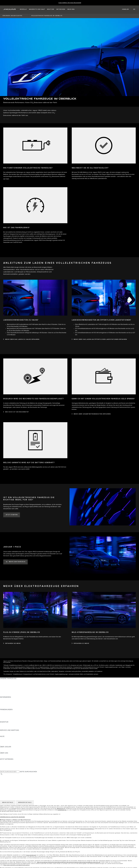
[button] (23, 9)
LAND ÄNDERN (6, 776)
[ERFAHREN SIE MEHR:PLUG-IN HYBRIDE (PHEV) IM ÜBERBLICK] (12, 643)
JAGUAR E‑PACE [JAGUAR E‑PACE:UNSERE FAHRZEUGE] (6, 683)
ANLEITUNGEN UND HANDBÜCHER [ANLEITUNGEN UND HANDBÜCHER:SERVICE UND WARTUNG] (13, 732)
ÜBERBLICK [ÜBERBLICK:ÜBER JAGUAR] (4, 749)
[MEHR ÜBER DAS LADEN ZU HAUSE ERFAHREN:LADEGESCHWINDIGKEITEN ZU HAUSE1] (21, 339)
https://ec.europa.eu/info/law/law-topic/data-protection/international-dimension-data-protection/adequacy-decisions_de (69, 862)
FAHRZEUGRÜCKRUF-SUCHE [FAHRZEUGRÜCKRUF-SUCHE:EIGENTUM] (11, 728)
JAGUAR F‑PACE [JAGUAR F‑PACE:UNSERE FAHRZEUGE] (6, 681)
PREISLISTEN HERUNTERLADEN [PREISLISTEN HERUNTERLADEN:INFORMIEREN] (12, 699)
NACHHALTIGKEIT (7, 757)
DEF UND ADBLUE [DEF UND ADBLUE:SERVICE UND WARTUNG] (7, 734)
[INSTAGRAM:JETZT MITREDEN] (5, 761)
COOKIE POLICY (6, 782)
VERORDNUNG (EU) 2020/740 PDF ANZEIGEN (12, 817)
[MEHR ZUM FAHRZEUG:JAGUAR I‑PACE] (15, 562)
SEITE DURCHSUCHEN (28, 772)
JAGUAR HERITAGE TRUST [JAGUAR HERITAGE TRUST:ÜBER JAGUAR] (10, 751)
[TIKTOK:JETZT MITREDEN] (4, 763)
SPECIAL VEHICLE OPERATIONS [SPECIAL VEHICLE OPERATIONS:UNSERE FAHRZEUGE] (12, 693)
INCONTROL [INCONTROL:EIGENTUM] (5, 726)
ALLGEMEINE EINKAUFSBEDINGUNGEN (15, 778)
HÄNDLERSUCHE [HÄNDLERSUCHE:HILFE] (6, 743)
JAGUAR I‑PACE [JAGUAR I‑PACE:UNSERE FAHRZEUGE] (6, 685)
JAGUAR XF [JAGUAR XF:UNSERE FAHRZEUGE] (4, 691)
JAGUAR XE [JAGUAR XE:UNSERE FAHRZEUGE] (4, 689)
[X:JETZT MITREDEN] (2, 769)
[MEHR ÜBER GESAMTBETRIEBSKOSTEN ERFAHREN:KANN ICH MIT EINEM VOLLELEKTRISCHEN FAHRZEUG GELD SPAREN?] (91, 414)
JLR (1, 755)
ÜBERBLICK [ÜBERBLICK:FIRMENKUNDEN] (4, 712)
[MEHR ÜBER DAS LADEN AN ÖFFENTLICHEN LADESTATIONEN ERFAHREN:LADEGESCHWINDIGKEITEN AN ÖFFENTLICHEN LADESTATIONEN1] (99, 339)
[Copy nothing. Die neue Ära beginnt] (70, 3)
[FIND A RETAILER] (124, 9)
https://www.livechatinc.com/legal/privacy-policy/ (16, 865)
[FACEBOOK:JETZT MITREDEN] (5, 767)
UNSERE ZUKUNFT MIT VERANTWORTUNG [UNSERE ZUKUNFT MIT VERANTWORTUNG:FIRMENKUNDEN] (16, 716)
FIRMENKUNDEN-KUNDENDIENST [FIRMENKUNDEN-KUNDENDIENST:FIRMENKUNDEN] (13, 718)
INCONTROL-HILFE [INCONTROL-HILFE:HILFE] (7, 745)
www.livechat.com (31, 855)
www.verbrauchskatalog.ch (87, 829)
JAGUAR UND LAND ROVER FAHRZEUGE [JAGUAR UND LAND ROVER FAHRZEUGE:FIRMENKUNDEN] (15, 714)
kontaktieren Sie (62, 810)
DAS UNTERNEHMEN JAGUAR (11, 785)
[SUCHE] (2, 774)
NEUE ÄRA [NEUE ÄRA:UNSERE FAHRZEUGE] (4, 695)
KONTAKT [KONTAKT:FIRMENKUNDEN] (4, 720)
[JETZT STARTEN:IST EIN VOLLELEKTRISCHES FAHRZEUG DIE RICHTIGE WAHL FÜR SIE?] (12, 515)
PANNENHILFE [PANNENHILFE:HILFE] (5, 738)
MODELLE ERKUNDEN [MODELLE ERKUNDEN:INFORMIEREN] (8, 703)
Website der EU (61, 808)
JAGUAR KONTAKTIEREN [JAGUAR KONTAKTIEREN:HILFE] (9, 741)
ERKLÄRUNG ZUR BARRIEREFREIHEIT (14, 787)
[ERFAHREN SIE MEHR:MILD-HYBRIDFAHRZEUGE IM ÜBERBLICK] (80, 643)
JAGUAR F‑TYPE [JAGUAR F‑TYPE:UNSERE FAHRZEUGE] (6, 687)
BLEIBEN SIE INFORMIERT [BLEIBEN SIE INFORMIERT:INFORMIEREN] (10, 701)
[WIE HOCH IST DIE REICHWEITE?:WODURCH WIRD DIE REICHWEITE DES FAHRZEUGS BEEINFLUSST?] (16, 412)
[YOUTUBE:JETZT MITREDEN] (5, 765)
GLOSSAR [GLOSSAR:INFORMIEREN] (4, 705)
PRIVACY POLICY (6, 780)
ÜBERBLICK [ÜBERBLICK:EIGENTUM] (4, 724)
